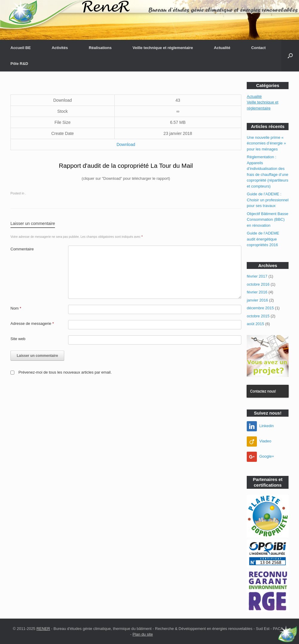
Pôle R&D (19, 64)
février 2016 (257, 292)
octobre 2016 (258, 284)
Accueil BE (21, 48)
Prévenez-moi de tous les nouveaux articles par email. (65, 372)
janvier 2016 (257, 300)
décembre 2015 (260, 308)
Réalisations (100, 48)
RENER (43, 629)
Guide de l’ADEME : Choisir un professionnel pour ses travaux (267, 200)
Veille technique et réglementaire (163, 48)
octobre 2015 (258, 316)
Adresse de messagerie (32, 323)
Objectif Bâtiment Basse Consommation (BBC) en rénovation (267, 220)
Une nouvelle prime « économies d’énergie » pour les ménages (266, 143)
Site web (18, 339)
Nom (16, 308)
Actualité (222, 48)
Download (126, 144)
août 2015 (255, 324)
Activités (60, 48)
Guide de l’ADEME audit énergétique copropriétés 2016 (263, 239)
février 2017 (257, 276)
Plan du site (143, 634)
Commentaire (22, 249)
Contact (258, 48)
